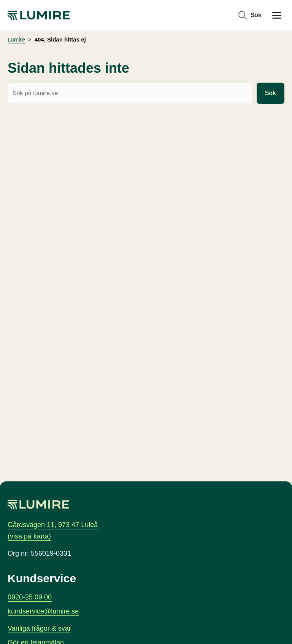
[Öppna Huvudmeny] (277, 15)
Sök (271, 93)
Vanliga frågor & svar (39, 628)
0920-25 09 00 (30, 597)
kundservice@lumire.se (43, 611)
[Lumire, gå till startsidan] (39, 15)
